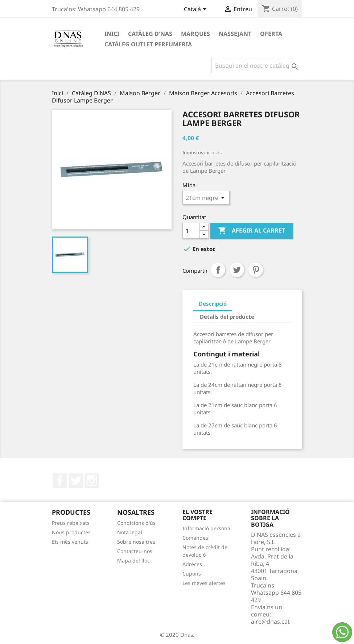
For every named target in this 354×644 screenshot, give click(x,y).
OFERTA (271, 34)
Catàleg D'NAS (150, 34)
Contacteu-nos (135, 551)
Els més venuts (70, 542)
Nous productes (71, 532)
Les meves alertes (204, 583)
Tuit (237, 270)
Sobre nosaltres (136, 542)
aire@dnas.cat (270, 622)
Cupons (192, 574)
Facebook (60, 481)
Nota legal (130, 532)
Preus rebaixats (71, 523)
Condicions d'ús (136, 523)
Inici (112, 34)
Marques (195, 34)
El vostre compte (197, 515)
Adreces (192, 564)
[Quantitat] (191, 231)
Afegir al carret (252, 231)
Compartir (218, 270)
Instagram (92, 481)
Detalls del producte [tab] (227, 317)
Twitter (76, 481)
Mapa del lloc (133, 561)
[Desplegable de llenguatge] (196, 10)
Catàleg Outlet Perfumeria (148, 44)
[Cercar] (257, 66)
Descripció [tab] (213, 304)
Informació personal (207, 528)
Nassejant (235, 34)
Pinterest (256, 270)
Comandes (195, 538)
